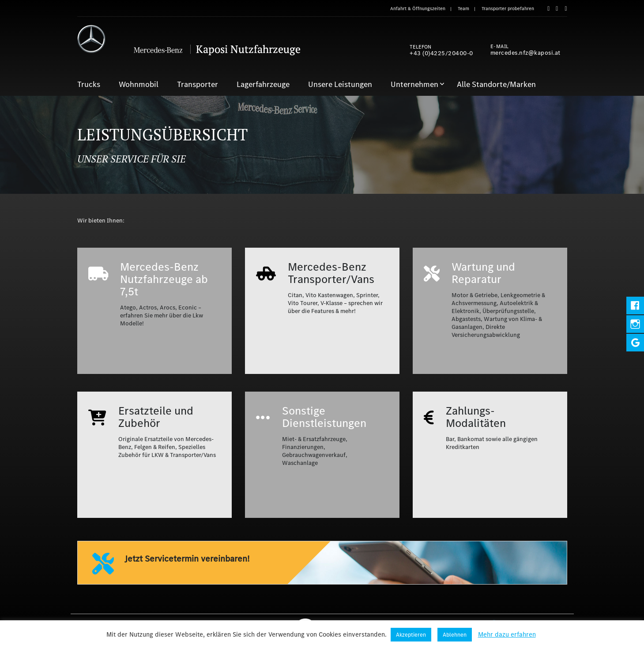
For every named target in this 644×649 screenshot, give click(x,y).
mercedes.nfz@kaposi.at (525, 53)
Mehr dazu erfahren (507, 634)
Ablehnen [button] (455, 635)
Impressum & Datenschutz (426, 623)
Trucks (89, 84)
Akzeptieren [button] (411, 635)
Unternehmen (414, 84)
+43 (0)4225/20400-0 (441, 53)
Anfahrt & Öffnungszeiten (418, 9)
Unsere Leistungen (340, 84)
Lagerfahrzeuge (263, 84)
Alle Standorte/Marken (496, 84)
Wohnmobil (139, 84)
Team (463, 9)
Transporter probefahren (508, 9)
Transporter (198, 84)
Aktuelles (551, 623)
